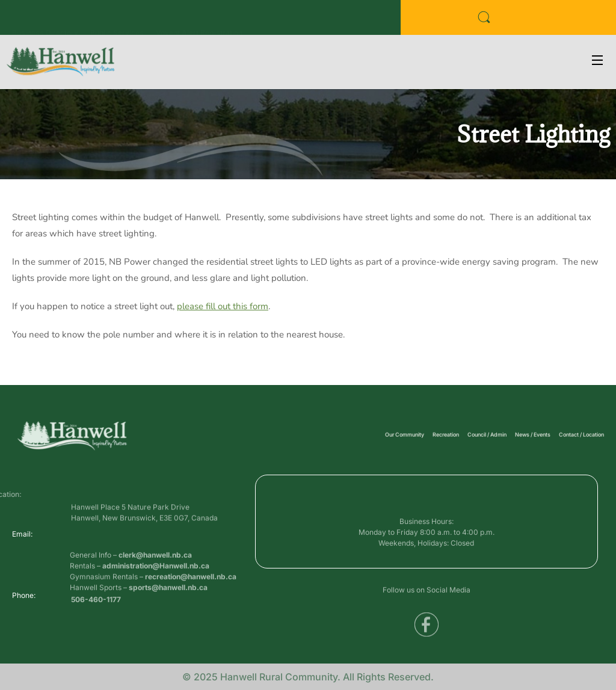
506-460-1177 (96, 602)
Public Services (117, 21)
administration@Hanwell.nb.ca (156, 579)
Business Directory (45, 21)
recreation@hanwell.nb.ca (191, 590)
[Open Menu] (598, 62)
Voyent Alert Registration (199, 21)
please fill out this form (223, 306)
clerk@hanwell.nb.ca (155, 568)
